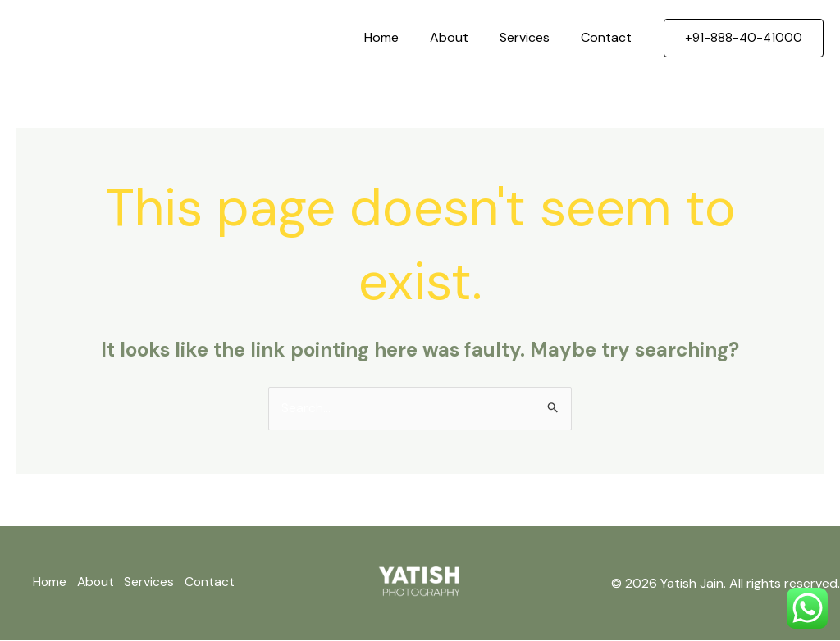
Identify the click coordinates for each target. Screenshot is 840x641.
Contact (609, 37)
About (461, 37)
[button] (744, 38)
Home (399, 37)
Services (532, 37)
